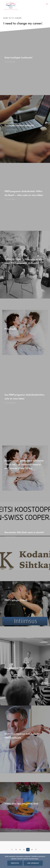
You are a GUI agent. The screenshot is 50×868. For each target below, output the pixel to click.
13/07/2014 (10, 130)
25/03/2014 (10, 537)
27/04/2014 (10, 473)
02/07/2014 (10, 199)
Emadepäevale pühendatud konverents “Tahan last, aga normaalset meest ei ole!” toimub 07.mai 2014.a (24, 464)
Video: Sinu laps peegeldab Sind (21, 804)
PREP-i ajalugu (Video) (16, 600)
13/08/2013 (10, 808)
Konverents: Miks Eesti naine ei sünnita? (24, 532)
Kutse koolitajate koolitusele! (19, 58)
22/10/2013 (10, 604)
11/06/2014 (10, 267)
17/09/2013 (10, 672)
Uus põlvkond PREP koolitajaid (20, 668)
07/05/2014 (10, 333)
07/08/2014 (10, 62)
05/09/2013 (10, 742)
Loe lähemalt (33, 863)
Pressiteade (10, 329)
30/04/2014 (10, 403)
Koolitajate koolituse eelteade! (19, 125)
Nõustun (15, 863)
